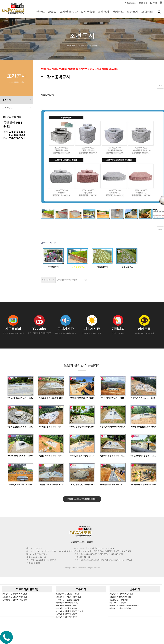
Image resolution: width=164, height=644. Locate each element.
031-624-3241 (17, 139)
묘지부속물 (88, 14)
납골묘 (52, 14)
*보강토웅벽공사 (78, 267)
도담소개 (132, 14)
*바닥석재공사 (127, 267)
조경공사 (103, 14)
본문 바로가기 (0, 0)
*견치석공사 (102, 267)
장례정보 (118, 14)
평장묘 (40, 14)
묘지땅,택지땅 (68, 14)
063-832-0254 (17, 135)
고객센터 (147, 14)
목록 (160, 86)
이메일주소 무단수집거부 (82, 543)
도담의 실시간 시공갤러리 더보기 (82, 499)
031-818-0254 (17, 132)
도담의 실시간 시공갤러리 (82, 367)
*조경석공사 (53, 267)
